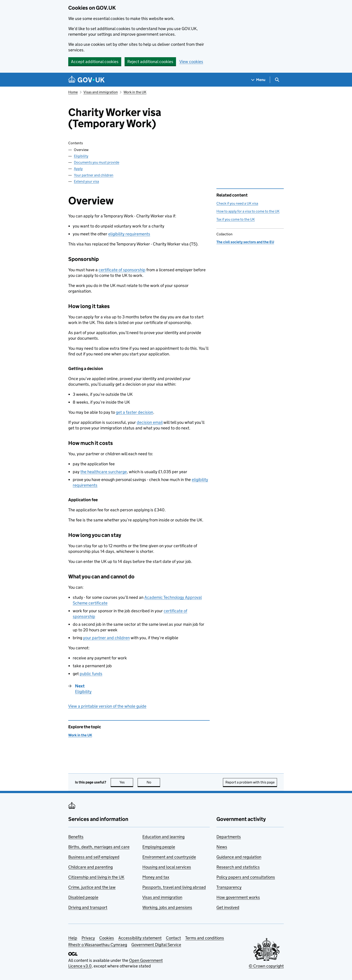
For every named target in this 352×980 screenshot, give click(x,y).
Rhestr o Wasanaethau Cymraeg (98, 945)
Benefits (76, 837)
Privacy (88, 938)
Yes (126, 782)
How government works (238, 897)
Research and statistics (238, 867)
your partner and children (106, 638)
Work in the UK (135, 92)
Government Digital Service (156, 945)
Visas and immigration (101, 92)
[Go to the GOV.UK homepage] (86, 80)
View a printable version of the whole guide (107, 706)
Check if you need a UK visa (237, 203)
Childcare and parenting (90, 867)
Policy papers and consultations (246, 877)
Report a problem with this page (250, 782)
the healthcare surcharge (104, 472)
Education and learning (163, 837)
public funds (91, 674)
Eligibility (81, 156)
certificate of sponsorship (122, 270)
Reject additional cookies (150, 62)
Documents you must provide (97, 162)
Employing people (159, 847)
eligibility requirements (129, 234)
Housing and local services (167, 867)
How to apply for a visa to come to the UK (248, 211)
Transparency (229, 887)
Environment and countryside (169, 857)
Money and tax (156, 877)
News (222, 847)
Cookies (107, 938)
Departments (229, 837)
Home (73, 92)
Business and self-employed (94, 857)
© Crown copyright (266, 966)
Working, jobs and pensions (167, 907)
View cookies (191, 62)
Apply (78, 169)
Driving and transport (88, 907)
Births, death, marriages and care (99, 847)
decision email (150, 422)
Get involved (228, 907)
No (153, 782)
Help (73, 938)
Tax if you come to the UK (236, 219)
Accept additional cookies (95, 62)
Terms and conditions (205, 938)
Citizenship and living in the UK (96, 877)
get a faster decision (134, 412)
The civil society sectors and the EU (245, 242)
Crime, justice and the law (92, 887)
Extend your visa (86, 181)
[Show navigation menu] (258, 80)
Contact (173, 938)
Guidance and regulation (239, 857)
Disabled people (83, 897)
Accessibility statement (140, 938)
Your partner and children (94, 175)
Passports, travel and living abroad (174, 887)
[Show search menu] (277, 80)
